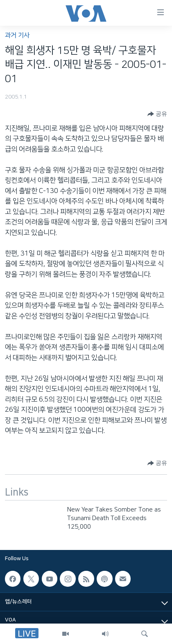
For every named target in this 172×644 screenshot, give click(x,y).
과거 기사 (17, 35)
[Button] (157, 114)
